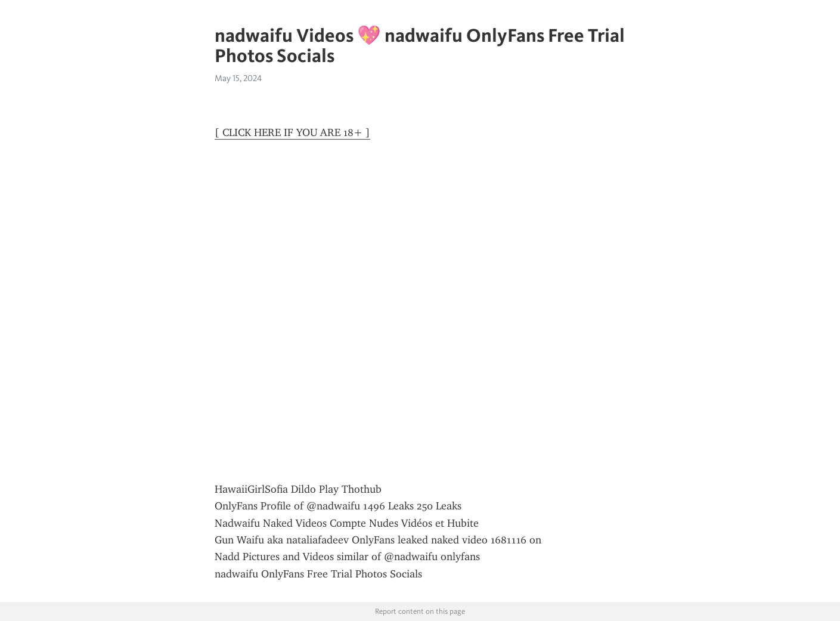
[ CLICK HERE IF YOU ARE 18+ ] (292, 132)
